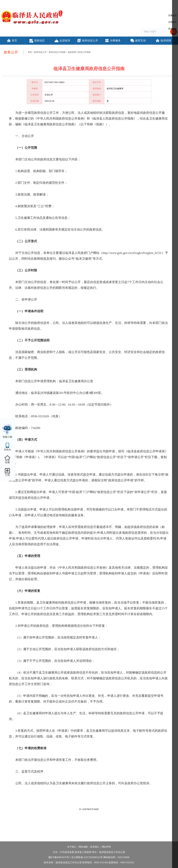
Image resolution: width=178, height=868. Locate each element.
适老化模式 (158, 3)
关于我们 (72, 847)
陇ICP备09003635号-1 (60, 857)
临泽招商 (163, 41)
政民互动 (138, 41)
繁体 (135, 3)
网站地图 (83, 847)
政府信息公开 (87, 41)
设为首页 (117, 3)
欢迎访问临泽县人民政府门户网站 (15, 3)
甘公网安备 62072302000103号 (87, 857)
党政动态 (37, 41)
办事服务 (113, 41)
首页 (12, 41)
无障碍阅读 (143, 3)
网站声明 (106, 847)
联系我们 (95, 847)
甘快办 (7, 450)
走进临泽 (62, 41)
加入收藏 (127, 3)
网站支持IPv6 (106, 3)
